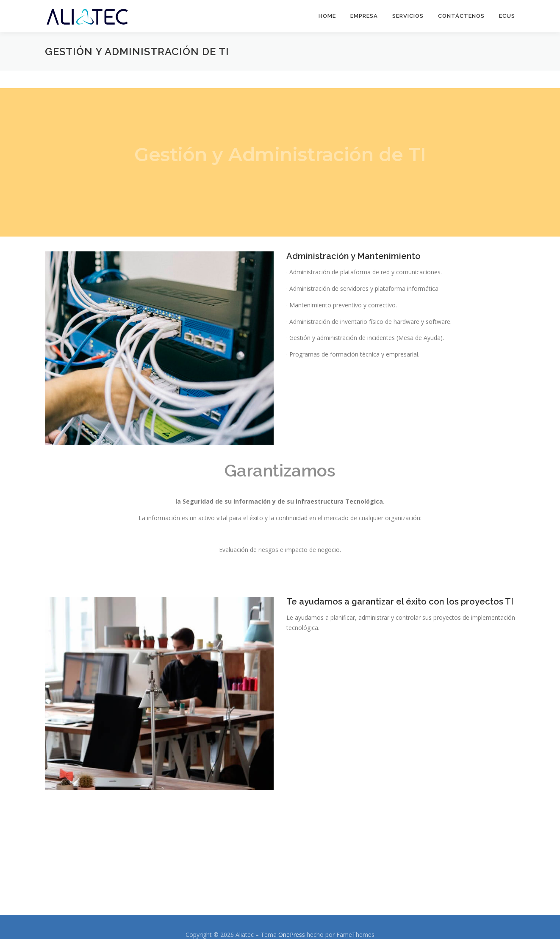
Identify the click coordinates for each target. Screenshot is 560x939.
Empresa (364, 16)
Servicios (408, 16)
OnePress (292, 935)
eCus (507, 16)
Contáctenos (461, 16)
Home (327, 16)
